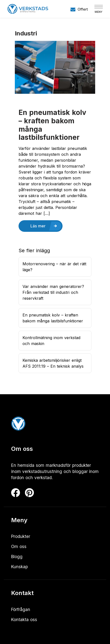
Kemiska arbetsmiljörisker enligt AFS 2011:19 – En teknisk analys (53, 363)
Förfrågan (21, 610)
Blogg (17, 557)
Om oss (19, 547)
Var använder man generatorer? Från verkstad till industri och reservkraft (53, 292)
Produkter (21, 536)
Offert (79, 9)
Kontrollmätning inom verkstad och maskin (51, 341)
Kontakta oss (24, 620)
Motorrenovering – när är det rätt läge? (54, 267)
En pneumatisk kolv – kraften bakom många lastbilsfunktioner (52, 125)
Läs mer (38, 226)
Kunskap (20, 567)
